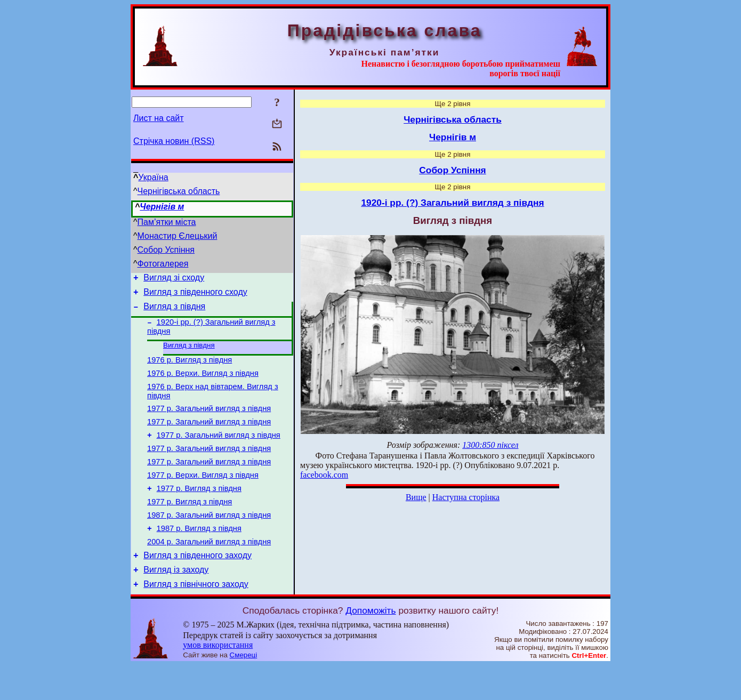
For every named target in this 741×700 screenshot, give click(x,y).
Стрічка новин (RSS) (174, 141)
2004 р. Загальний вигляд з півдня (209, 572)
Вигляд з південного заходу (198, 587)
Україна (153, 177)
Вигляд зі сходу (174, 279)
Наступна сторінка (466, 497)
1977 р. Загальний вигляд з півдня (209, 422)
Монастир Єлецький (178, 236)
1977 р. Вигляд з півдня (199, 512)
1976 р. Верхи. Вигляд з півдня (203, 384)
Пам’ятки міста (167, 222)
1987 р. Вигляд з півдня (199, 557)
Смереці (244, 690)
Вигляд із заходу (176, 603)
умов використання (218, 679)
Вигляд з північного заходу (196, 619)
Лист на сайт (159, 118)
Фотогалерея (163, 264)
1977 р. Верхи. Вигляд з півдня (203, 497)
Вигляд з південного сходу (195, 295)
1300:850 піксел (490, 445)
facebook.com (324, 475)
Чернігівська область (179, 191)
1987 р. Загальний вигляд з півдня (209, 542)
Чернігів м (162, 207)
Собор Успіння (166, 250)
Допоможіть (370, 645)
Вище (416, 497)
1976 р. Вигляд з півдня (190, 369)
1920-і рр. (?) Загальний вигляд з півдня (452, 203)
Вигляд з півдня (174, 311)
